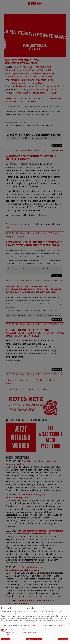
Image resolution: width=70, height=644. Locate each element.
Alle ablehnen (6, 639)
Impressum (62, 626)
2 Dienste (10, 634)
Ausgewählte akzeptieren (34, 639)
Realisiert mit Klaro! (64, 642)
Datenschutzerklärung (34, 626)
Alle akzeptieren (63, 639)
